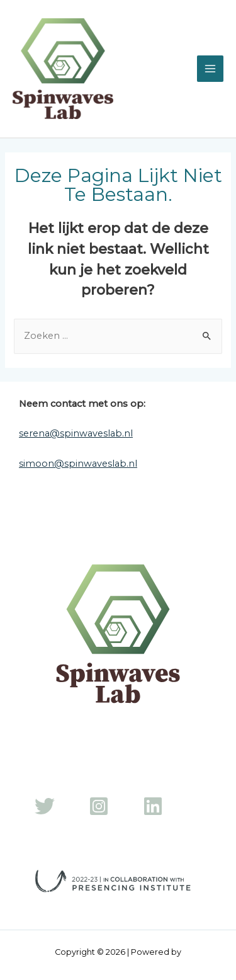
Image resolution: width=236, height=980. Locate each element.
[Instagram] (99, 806)
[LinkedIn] (153, 806)
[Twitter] (45, 806)
